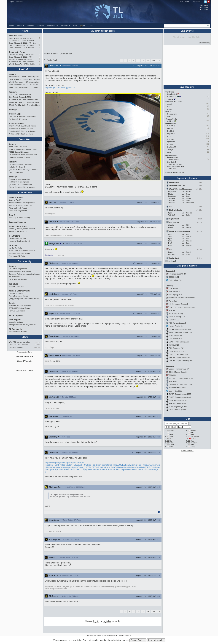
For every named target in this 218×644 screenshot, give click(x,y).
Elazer (194, 438)
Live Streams (187, 87)
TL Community (16, 329)
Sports (12, 303)
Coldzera (171, 121)
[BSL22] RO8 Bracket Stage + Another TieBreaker (25, 170)
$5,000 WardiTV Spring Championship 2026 (25, 105)
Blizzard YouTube (176, 164)
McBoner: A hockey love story (20, 305)
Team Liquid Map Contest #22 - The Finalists (25, 87)
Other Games (25, 192)
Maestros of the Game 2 (178, 388)
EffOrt (172, 445)
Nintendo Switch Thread (18, 208)
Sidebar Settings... (187, 451)
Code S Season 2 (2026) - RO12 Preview (22, 38)
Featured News (16, 36)
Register (20, 2)
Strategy (13, 110)
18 (39, 62)
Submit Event (204, 43)
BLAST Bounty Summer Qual (180, 397)
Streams (41, 25)
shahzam (171, 139)
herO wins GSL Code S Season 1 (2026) (22, 41)
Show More (171, 261)
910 (169, 107)
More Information (156, 640)
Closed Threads (25, 361)
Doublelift (171, 131)
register (107, 621)
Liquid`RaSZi (172, 134)
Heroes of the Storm (18, 226)
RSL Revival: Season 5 (178, 323)
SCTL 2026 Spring (176, 314)
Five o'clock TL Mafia (17, 256)
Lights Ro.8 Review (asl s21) (20, 157)
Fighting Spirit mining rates (19, 182)
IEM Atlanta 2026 (175, 336)
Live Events (187, 31)
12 (39, 45)
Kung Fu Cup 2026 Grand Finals (181, 378)
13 (143, 61)
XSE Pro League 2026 (177, 403)
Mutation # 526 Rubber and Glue (21, 129)
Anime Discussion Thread (19, 296)
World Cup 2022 (16, 315)
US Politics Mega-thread (18, 269)
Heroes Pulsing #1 (176, 326)
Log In (11, 2)
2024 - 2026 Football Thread (20, 308)
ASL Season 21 (175, 291)
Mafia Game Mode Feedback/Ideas (22, 251)
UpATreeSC (172, 147)
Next (154, 61)
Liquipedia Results (187, 266)
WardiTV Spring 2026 (177, 317)
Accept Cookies (138, 640)
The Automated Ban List (18, 332)
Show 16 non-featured (175, 172)
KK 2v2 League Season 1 (179, 304)
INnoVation (195, 436)
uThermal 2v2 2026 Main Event (181, 385)
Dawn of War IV (15, 200)
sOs (192, 433)
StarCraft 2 (25, 69)
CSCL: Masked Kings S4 (178, 372)
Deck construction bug (17, 238)
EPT (83, 26)
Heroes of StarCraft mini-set (19, 241)
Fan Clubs (14, 284)
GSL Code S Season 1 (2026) (20, 97)
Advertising (92, 636)
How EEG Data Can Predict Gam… (20, 345)
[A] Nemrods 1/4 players (18, 119)
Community (25, 261)
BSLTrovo (173, 169)
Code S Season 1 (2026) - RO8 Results (22, 57)
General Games (16, 198)
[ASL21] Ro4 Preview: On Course (22, 45)
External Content (17, 123)
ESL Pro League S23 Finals (179, 358)
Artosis (170, 104)
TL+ (91, 25)
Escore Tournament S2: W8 (179, 369)
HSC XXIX (173, 381)
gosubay (37, 342)
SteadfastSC (172, 94)
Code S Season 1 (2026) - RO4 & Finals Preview (22, 43)
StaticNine (37, 347)
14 (148, 61)
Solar (171, 436)
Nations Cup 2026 (176, 280)
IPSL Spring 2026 (176, 295)
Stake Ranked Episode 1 (178, 351)
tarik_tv (170, 128)
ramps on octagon (16, 347)
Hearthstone (15, 236)
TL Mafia (13, 246)
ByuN (172, 431)
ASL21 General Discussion (19, 152)
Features (65, 25)
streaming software (16, 322)
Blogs (25, 337)
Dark (171, 434)
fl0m (169, 136)
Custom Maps (15, 114)
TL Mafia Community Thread (20, 253)
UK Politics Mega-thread (18, 279)
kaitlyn (170, 152)
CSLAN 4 (172, 375)
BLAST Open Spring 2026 (179, 354)
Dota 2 (12, 215)
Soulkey (194, 443)
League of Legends (18, 222)
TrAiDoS (37, 345)
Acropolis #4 (174, 301)
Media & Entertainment (19, 291)
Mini (192, 445)
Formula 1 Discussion (17, 311)
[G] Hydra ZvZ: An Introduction (20, 185)
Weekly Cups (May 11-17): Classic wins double (22, 55)
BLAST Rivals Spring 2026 (179, 342)
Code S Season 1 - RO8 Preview (21, 48)
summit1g (171, 126)
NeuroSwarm (172, 114)
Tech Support (15, 320)
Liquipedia (196, 2)
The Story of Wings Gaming (19, 218)
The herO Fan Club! (16, 286)
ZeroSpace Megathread (18, 211)
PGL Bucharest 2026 (177, 348)
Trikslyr (170, 150)
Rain (171, 441)
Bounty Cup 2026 (175, 391)
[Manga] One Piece (16, 293)
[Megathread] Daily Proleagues (21, 164)
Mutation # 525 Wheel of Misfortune (22, 131)
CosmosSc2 (172, 97)
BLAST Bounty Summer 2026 (180, 394)
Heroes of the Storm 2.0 (18, 231)
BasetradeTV (174, 160)
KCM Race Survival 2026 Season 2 (182, 298)
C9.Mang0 (171, 144)
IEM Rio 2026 (174, 345)
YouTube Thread (15, 277)
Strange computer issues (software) (22, 325)
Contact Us (127, 636)
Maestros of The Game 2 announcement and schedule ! (22, 62)
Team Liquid (184, 2)
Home (11, 25)
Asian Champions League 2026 (181, 332)
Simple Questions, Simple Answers (22, 187)
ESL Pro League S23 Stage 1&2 (181, 361)
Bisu (192, 441)
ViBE (169, 117)
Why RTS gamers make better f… (20, 342)
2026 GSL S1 (174, 277)
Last (171, 447)
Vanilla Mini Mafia (16, 248)
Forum (21, 25)
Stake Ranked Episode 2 (178, 410)
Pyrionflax (171, 142)
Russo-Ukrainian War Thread (20, 271)
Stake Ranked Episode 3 (178, 400)
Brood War (25, 139)
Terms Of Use (116, 636)
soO (192, 434)
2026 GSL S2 (174, 320)
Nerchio (193, 431)
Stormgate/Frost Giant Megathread (22, 203)
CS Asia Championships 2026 (180, 329)
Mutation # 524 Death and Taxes (21, 134)
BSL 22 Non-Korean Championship (182, 307)
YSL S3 (172, 310)
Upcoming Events (187, 178)
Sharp (193, 447)
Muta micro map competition (20, 179)
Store (75, 25)
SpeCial (170, 99)
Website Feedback (24, 356)
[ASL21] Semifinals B (17, 167)
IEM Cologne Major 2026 (178, 407)
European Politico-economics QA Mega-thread (25, 274)
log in (96, 621)
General (13, 74)
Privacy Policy (103, 636)
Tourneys (13, 92)
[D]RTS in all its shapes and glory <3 (23, 116)
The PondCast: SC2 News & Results (23, 126)
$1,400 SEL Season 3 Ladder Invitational (24, 102)
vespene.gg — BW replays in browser (23, 149)
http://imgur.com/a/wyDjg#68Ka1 (60, 88)
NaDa (169, 109)
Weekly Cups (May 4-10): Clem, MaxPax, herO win (22, 59)
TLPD (187, 419)
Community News (17, 52)
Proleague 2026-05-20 (177, 274)
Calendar (31, 25)
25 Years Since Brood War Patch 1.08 (23, 155)
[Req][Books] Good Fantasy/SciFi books (24, 299)
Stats (171, 438)
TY (171, 433)
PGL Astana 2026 (176, 339)
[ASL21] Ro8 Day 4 (16, 172)
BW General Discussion (18, 147)
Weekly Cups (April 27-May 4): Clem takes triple (22, 64)
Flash (172, 443)
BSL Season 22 (175, 288)
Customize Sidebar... (24, 352)
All (159, 61)
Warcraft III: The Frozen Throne (21, 205)
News (25, 31)
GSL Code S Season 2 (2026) (20, 94)
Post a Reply (51, 60)
